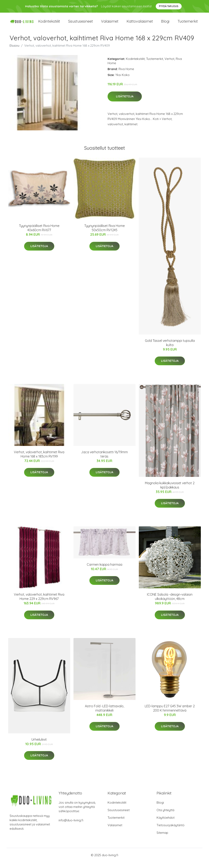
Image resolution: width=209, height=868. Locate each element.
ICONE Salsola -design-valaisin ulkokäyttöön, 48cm (170, 603)
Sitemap (162, 839)
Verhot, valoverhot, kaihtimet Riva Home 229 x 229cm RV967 (39, 603)
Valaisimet (110, 24)
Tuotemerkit (188, 24)
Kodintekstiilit (49, 24)
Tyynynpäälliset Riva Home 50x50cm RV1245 (104, 234)
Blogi (165, 24)
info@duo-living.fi (71, 826)
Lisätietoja (125, 102)
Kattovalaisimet (140, 24)
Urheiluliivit (39, 746)
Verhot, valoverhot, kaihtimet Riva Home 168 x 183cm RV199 (39, 460)
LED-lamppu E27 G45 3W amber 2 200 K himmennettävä (170, 714)
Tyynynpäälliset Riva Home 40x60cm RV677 (39, 234)
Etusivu (14, 52)
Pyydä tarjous (169, 6)
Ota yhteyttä (165, 816)
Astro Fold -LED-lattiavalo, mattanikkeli (104, 714)
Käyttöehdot (166, 823)
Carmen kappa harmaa (104, 571)
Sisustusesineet (81, 24)
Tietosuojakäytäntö (171, 831)
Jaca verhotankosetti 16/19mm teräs (104, 460)
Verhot (169, 65)
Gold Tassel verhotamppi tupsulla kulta (170, 349)
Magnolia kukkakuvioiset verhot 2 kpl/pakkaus (170, 491)
